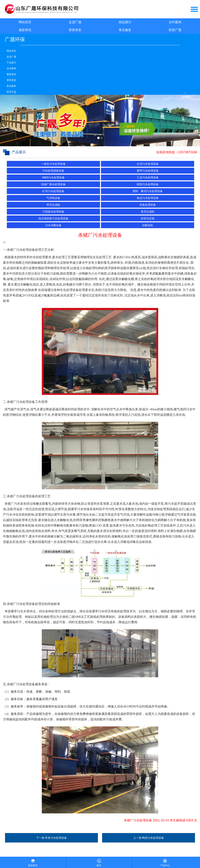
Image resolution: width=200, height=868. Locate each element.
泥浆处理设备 (148, 205)
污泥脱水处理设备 (53, 212)
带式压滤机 (53, 205)
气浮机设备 (53, 198)
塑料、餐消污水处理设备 (148, 191)
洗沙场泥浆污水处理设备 (53, 218)
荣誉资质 (75, 30)
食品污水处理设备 (148, 198)
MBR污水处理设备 (53, 177)
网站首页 (25, 22)
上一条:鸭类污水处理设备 (149, 838)
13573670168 (187, 152)
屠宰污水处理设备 (148, 171)
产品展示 (11, 63)
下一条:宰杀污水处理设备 (52, 838)
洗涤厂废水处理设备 (53, 184)
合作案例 (175, 22)
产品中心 (165, 862)
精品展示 (125, 22)
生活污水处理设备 (148, 164)
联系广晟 (175, 30)
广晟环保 (15, 39)
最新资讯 (25, 30)
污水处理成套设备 (53, 171)
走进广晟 (75, 22)
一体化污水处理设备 (53, 164)
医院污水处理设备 (148, 184)
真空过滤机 (148, 212)
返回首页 (33, 862)
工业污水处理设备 (148, 177)
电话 (99, 862)
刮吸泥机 (148, 225)
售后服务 (125, 30)
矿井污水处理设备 (53, 191)
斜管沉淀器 (148, 218)
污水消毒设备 (53, 225)
